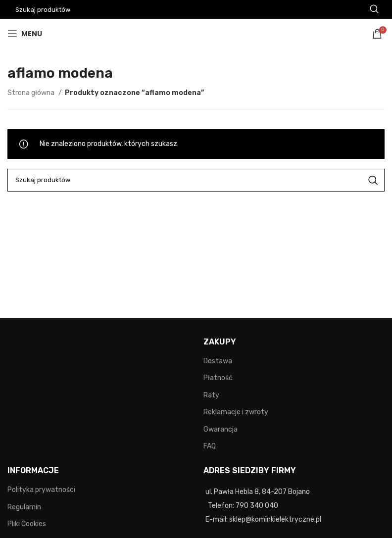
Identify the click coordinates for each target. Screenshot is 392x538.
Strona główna (32, 93)
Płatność (218, 378)
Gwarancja (220, 429)
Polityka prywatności (41, 490)
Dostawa (218, 361)
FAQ (210, 446)
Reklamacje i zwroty (236, 412)
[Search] (196, 180)
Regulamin (24, 507)
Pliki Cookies (27, 524)
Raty (211, 395)
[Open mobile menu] (25, 34)
